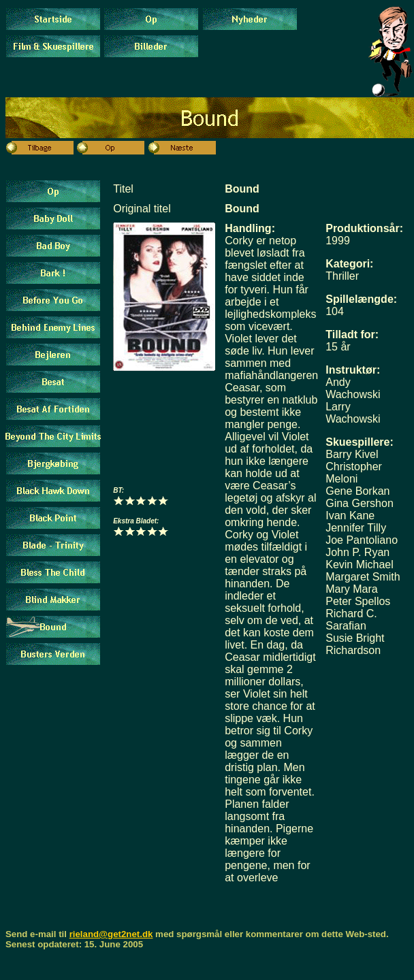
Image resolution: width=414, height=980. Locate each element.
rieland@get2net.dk (111, 934)
